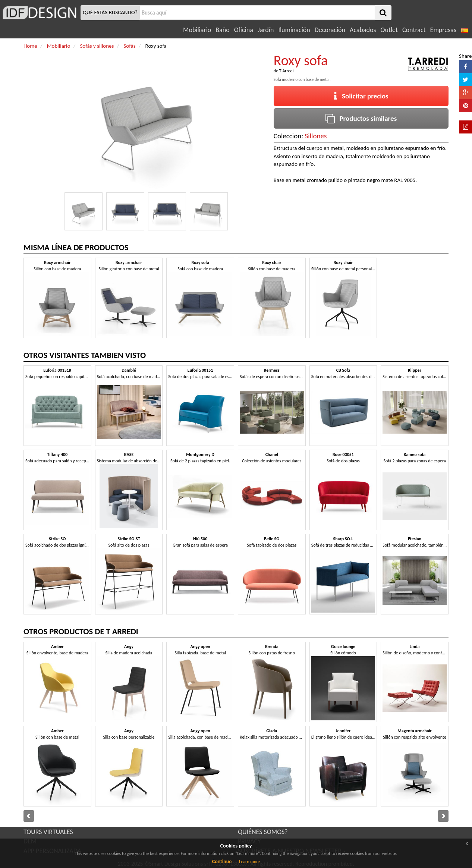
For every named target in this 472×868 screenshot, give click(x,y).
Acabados (363, 30)
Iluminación (294, 30)
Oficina (244, 30)
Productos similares (361, 118)
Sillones (316, 136)
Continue (222, 861)
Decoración (330, 30)
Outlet (389, 30)
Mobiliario (197, 30)
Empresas (443, 30)
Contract (414, 30)
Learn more (249, 862)
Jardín (266, 30)
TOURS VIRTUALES (48, 832)
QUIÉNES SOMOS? (263, 832)
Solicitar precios (361, 96)
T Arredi (287, 71)
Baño (222, 30)
